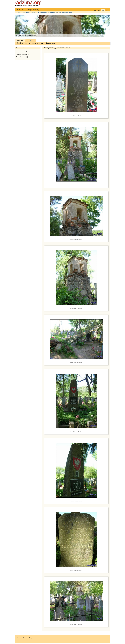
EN (99, 10)
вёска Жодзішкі (53, 12)
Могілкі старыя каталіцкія (66, 12)
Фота (31, 40)
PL (95, 10)
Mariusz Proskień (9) (22, 52)
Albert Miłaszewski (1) (22, 57)
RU (107, 10)
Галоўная (20, 40)
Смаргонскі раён (42, 12)
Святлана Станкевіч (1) (23, 54)
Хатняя (19, 12)
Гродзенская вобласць (29, 12)
